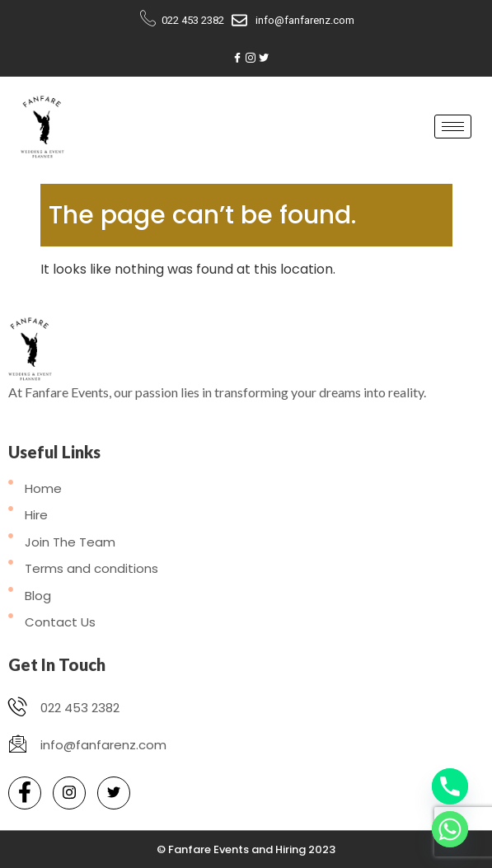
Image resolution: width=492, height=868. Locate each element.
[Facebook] (237, 59)
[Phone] (450, 786)
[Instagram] (251, 59)
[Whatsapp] (450, 829)
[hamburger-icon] (453, 127)
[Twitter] (264, 59)
